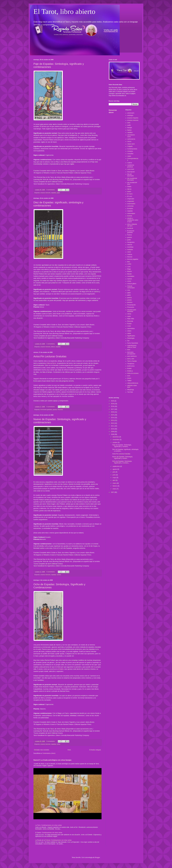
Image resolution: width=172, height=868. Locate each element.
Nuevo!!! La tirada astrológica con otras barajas (52, 760)
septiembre (116, 466)
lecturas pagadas (133, 259)
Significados (131, 336)
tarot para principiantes (131, 353)
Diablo (61, 669)
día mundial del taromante (132, 179)
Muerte (130, 271)
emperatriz (131, 201)
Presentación (132, 305)
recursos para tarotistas (132, 311)
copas (129, 156)
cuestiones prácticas (131, 166)
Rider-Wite (131, 319)
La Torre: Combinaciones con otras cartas (48, 825)
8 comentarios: (51, 741)
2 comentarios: (51, 344)
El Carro (130, 194)
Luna (129, 267)
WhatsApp (131, 390)
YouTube (130, 392)
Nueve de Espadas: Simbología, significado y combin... (122, 458)
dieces (53, 347)
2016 (113, 412)
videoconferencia (133, 383)
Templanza (131, 364)
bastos (129, 130)
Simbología (131, 338)
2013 (113, 420)
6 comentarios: (51, 190)
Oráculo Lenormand (131, 287)
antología (130, 115)
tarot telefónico (132, 356)
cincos (129, 141)
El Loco (130, 196)
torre (129, 376)
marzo (115, 483)
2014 (113, 418)
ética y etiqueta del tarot (132, 225)
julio (114, 472)
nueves (59, 575)
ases (129, 123)
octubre (115, 442)
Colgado (130, 146)
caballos (130, 132)
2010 (113, 429)
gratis (129, 240)
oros (129, 290)
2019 (113, 404)
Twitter (129, 381)
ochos (58, 744)
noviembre (116, 440)
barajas (130, 128)
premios (130, 302)
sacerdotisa (131, 329)
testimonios (131, 366)
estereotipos (131, 213)
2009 (113, 432)
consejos (130, 151)
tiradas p (130, 371)
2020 (113, 401)
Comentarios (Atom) (49, 753)
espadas (54, 193)
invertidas (130, 247)
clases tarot (131, 144)
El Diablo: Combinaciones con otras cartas (49, 833)
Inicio (69, 750)
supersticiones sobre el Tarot (132, 346)
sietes (129, 333)
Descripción (131, 172)
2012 (113, 423)
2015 (113, 415)
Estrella (130, 216)
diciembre (116, 437)
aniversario (131, 113)
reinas (129, 314)
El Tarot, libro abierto (64, 11)
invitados (130, 250)
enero (115, 489)
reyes (129, 316)
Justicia (130, 254)
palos (129, 295)
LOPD (129, 264)
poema (130, 298)
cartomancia (131, 139)
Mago (129, 269)
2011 (113, 426)
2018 (113, 406)
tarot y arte (131, 359)
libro (129, 262)
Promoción (131, 307)
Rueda (129, 324)
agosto (115, 469)
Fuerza (130, 235)
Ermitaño (130, 209)
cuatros (130, 163)
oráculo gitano (132, 284)
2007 (113, 492)
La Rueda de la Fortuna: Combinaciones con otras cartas (53, 840)
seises (129, 331)
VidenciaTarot (51, 363)
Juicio (129, 252)
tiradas (129, 368)
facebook (130, 228)
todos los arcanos (133, 373)
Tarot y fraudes (132, 361)
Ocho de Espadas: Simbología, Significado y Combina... (122, 462)
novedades (131, 276)
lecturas (130, 257)
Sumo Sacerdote (133, 343)
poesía (129, 300)
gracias (55, 410)
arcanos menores (45, 193)
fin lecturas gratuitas (46, 410)
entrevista (130, 206)
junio (114, 475)
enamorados (131, 204)
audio (129, 125)
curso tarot (131, 169)
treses (129, 378)
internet (130, 245)
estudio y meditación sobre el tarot (133, 220)
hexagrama (131, 242)
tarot (129, 350)
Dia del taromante (131, 175)
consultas (130, 154)
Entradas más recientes (42, 750)
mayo (115, 478)
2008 (113, 434)
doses (129, 191)
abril (114, 480)
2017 (113, 409)
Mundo (130, 274)
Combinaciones (132, 149)
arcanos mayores (133, 118)
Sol (128, 341)
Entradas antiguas (95, 750)
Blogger (97, 857)
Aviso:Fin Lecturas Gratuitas (50, 356)
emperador (131, 199)
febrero (115, 486)
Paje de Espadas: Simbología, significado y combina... (122, 446)
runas (129, 326)
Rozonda (60, 410)
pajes (58, 193)
